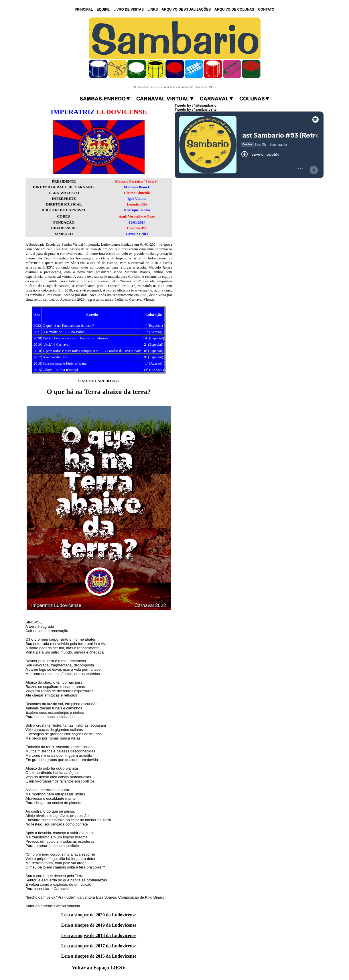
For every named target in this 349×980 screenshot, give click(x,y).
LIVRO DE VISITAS (129, 9)
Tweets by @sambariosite (196, 109)
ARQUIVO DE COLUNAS (234, 9)
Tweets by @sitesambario (196, 105)
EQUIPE (103, 9)
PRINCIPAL (84, 9)
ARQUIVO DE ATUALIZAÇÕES (186, 9)
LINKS (153, 9)
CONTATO (266, 9)
